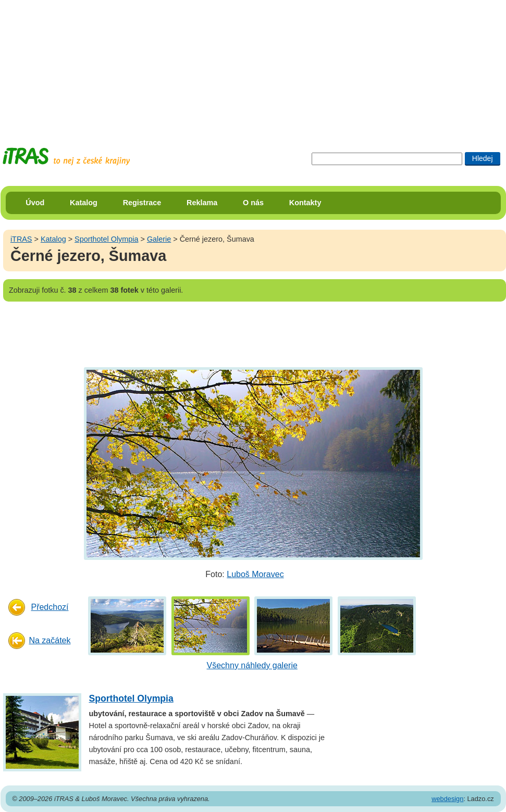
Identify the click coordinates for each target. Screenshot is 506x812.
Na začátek (50, 640)
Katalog (84, 203)
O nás (253, 203)
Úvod (35, 203)
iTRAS (21, 239)
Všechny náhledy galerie (252, 665)
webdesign (447, 799)
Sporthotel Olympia (106, 239)
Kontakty (305, 203)
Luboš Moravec (255, 574)
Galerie (159, 239)
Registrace (142, 203)
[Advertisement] (253, 65)
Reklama (202, 203)
